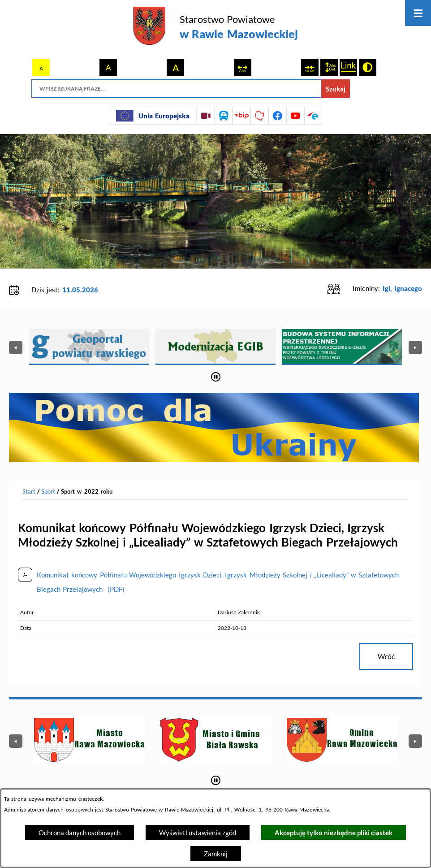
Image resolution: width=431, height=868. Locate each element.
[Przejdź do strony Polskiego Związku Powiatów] (259, 116)
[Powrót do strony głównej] (29, 492)
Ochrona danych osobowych (80, 833)
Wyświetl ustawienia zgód (198, 833)
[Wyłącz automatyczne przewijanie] (216, 377)
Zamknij (216, 854)
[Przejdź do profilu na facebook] (277, 116)
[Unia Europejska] (153, 116)
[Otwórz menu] (418, 13)
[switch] (243, 67)
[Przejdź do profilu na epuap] (313, 116)
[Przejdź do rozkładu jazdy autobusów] (224, 116)
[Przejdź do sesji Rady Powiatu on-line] (206, 116)
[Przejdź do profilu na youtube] (295, 116)
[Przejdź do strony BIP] (241, 116)
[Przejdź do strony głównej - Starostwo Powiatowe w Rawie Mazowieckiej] (215, 27)
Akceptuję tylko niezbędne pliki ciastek (334, 833)
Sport (48, 491)
